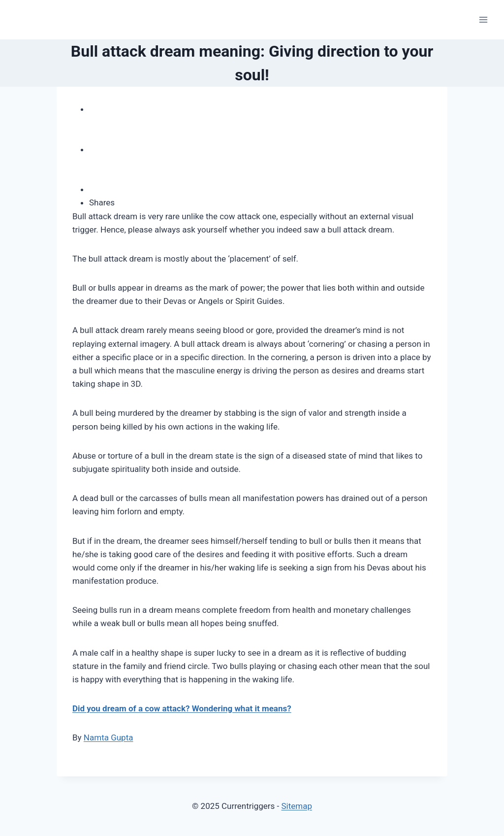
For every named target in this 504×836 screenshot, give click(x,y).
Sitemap (297, 806)
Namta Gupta (109, 737)
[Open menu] (483, 19)
